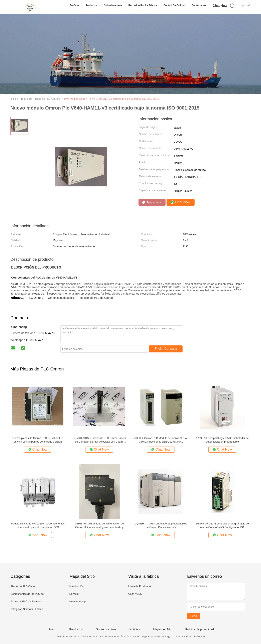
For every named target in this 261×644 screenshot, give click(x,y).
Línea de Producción (140, 586)
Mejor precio (152, 202)
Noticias (135, 629)
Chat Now (220, 6)
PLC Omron (35, 298)
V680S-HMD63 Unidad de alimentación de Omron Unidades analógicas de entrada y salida (99, 526)
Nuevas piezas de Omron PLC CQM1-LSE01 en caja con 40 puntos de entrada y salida (38, 440)
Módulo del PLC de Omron (96, 298)
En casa (74, 5)
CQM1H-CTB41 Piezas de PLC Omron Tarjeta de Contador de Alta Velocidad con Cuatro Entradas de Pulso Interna (99, 440)
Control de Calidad (174, 5)
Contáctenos (199, 5)
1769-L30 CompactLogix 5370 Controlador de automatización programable (222, 440)
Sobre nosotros (113, 5)
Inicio (53, 629)
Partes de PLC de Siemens (26, 601)
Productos (92, 5)
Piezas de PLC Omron (23, 586)
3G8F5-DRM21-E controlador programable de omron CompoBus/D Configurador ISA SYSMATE (222, 526)
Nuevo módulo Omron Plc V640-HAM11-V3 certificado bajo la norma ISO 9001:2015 (110, 99)
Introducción (76, 586)
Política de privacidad (200, 629)
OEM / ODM (135, 594)
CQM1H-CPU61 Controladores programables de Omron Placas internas (161, 525)
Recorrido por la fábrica (143, 5)
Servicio (74, 594)
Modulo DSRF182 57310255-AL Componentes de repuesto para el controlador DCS (38, 525)
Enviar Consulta (166, 349)
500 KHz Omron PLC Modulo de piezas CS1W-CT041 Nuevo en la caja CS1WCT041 (161, 440)
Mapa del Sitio (163, 629)
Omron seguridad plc (61, 298)
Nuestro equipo (78, 601)
